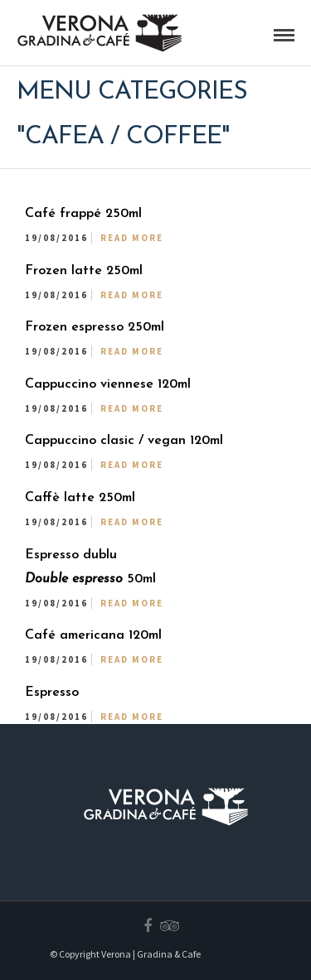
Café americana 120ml (93, 635)
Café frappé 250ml (83, 214)
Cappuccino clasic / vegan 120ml (124, 441)
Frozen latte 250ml (84, 271)
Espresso (52, 693)
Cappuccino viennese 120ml (108, 384)
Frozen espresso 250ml (95, 327)
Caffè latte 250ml (80, 498)
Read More (132, 238)
